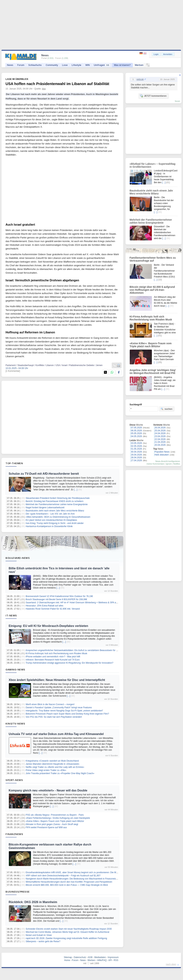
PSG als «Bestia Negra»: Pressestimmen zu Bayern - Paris (55, 815)
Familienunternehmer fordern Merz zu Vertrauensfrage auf (153, 259)
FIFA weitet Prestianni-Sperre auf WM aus (46, 827)
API (110, 960)
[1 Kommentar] (13, 371)
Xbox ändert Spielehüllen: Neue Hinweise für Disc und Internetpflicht (57, 680)
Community (52, 65)
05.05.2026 (136, 433)
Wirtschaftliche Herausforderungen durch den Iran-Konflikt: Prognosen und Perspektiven (69, 882)
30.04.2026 (136, 452)
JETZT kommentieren (153, 96)
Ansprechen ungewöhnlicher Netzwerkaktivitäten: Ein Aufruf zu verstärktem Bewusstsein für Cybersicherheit (79, 650)
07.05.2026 (136, 428)
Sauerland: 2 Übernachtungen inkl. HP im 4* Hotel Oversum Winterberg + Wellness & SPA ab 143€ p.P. (76, 603)
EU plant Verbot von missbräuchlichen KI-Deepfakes (51, 520)
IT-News (11, 615)
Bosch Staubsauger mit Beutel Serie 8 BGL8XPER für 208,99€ (56, 599)
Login (156, 54)
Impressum (113, 957)
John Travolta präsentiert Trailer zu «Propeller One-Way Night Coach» (60, 773)
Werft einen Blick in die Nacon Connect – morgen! (50, 704)
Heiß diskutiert (162, 455)
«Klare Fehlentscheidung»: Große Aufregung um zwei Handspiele (58, 818)
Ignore (169, 464)
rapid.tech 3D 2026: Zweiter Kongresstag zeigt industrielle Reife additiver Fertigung (66, 938)
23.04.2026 (160, 436)
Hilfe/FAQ (102, 960)
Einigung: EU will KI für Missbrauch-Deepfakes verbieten (48, 626)
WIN (88, 65)
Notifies (177, 464)
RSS (116, 960)
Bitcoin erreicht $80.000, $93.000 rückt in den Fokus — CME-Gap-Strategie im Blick (67, 885)
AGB (90, 957)
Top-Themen (14, 463)
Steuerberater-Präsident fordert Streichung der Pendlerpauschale (58, 498)
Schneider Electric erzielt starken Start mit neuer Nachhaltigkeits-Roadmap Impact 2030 (69, 929)
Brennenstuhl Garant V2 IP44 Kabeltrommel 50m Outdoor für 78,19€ (59, 596)
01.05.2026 (136, 449)
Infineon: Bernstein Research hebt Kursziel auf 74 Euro (53, 660)
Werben (139, 65)
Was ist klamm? (122, 65)
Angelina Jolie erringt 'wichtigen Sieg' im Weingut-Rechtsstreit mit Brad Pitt (153, 372)
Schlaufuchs (35, 65)
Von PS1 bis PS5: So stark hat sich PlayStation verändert (54, 717)
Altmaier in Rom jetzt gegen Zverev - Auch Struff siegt (52, 824)
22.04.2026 (160, 439)
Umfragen (102, 65)
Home (67, 960)
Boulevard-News (18, 558)
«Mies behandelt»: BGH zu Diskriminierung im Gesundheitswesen (58, 517)
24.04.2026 (160, 433)
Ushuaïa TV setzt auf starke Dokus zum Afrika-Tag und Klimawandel (56, 734)
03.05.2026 (136, 443)
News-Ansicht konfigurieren (168, 461)
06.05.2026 (136, 431)
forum (177, 101)
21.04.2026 (160, 442)
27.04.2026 (136, 460)
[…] (76, 490)
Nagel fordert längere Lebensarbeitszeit (45, 508)
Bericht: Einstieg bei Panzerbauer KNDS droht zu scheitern (55, 501)
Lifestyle (76, 65)
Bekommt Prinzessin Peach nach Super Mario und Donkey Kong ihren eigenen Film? (67, 714)
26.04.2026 (160, 428)
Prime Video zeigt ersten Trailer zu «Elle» (46, 770)
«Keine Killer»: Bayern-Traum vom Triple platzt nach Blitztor (55, 821)
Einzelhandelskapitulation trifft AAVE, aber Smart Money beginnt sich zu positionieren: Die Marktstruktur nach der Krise (84, 872)
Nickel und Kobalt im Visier (39, 935)
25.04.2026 (160, 431)
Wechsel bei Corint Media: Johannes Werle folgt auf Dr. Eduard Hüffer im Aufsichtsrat (67, 932)
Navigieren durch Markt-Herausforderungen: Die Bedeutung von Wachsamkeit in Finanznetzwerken (74, 879)
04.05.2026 (136, 436)
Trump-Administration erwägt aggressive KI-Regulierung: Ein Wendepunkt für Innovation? (69, 663)
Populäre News (162, 452)
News (10, 65)
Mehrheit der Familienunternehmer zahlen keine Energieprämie (57, 504)
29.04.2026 (136, 455)
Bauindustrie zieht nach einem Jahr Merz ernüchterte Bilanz (55, 511)
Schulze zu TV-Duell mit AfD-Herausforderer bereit (44, 474)
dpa (44, 89)
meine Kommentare (155, 464)
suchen (166, 409)
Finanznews (14, 834)
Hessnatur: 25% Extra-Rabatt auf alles (44, 606)
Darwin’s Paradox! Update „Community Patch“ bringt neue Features (59, 708)
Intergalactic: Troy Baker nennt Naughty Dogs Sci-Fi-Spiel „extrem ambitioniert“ (64, 711)
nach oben (171, 964)
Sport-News (14, 780)
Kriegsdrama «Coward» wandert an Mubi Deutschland (52, 761)
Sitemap (68, 957)
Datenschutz (80, 957)
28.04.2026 (136, 458)
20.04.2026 (160, 445)
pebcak (140, 79)
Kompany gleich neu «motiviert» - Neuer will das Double (48, 790)
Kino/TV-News (15, 724)
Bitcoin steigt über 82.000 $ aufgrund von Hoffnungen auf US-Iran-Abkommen (152, 290)
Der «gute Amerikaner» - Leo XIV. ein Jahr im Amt (50, 514)
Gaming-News (15, 670)
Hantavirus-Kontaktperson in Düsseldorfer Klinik (49, 526)
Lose (65, 65)
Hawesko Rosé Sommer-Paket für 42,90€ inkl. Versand (53, 609)
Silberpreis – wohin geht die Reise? (43, 941)
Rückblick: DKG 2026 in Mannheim (33, 902)
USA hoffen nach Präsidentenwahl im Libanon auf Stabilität (57, 84)
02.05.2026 (136, 446)
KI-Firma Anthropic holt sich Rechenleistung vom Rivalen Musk (56, 653)
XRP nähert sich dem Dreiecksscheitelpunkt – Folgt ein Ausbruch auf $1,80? (63, 876)
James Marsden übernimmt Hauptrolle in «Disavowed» (52, 764)
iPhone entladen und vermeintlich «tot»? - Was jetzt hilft (53, 657)
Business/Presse (18, 892)
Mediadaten (100, 957)
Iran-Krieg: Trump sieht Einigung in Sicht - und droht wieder (55, 523)
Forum (21, 65)
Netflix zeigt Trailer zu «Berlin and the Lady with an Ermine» (55, 767)
